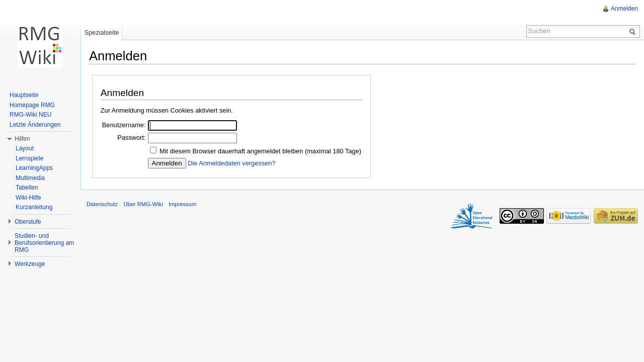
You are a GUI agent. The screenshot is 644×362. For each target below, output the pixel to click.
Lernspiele (29, 158)
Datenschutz (102, 204)
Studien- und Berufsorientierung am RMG (44, 243)
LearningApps (34, 168)
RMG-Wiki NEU (30, 115)
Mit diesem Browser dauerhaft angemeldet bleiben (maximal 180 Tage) (260, 151)
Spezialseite (101, 32)
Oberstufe (28, 222)
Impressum (182, 204)
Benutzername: (124, 125)
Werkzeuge (30, 264)
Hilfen (22, 139)
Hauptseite (24, 95)
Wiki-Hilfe (28, 198)
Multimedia (30, 178)
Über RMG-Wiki (143, 204)
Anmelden (624, 9)
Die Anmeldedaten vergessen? (231, 163)
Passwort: (131, 138)
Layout (25, 148)
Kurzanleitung (34, 207)
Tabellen (27, 188)
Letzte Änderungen (35, 125)
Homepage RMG (32, 105)
